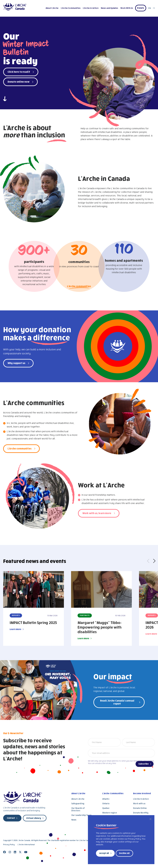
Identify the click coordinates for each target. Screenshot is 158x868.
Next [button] (153, 561)
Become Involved (142, 793)
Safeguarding (78, 803)
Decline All (124, 853)
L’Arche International (26, 845)
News (74, 820)
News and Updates (109, 8)
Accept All (104, 853)
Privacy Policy (9, 845)
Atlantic (106, 799)
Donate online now (19, 82)
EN (150, 8)
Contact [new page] (11, 818)
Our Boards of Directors (78, 809)
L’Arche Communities (71, 8)
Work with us (139, 803)
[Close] (151, 819)
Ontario (106, 803)
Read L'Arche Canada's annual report (117, 702)
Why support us (16, 363)
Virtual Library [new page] (34, 818)
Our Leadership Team (81, 815)
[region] (121, 840)
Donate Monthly (141, 813)
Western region (110, 813)
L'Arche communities (79, 287)
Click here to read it (19, 72)
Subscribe (144, 764)
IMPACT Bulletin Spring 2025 (33, 622)
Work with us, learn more (97, 513)
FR (154, 8)
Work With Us (127, 8)
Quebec (106, 808)
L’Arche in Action (91, 8)
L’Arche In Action (141, 799)
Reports (16, 615)
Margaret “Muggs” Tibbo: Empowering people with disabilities (100, 627)
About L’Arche (52, 8)
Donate (141, 8)
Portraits (85, 615)
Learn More (16, 629)
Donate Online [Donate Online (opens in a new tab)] (140, 808)
